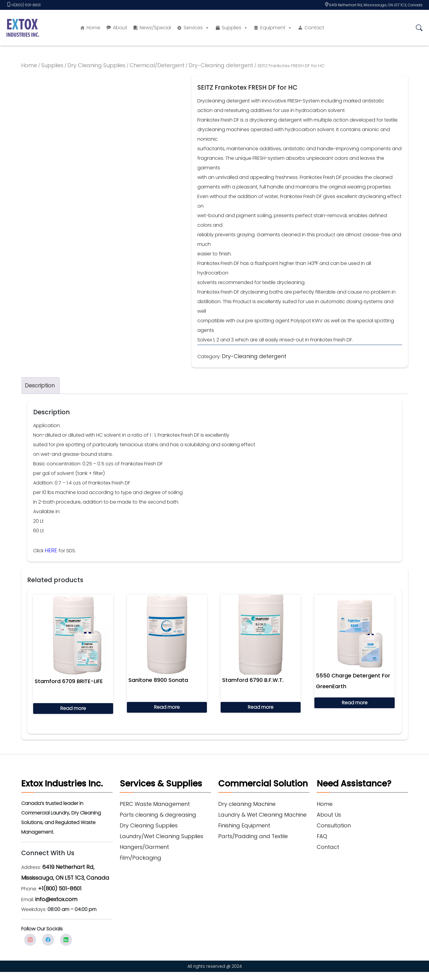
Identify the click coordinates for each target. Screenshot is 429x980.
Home (93, 28)
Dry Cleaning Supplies (96, 65)
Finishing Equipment (244, 825)
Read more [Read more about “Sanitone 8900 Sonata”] (167, 707)
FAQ (322, 836)
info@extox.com (56, 899)
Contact (314, 28)
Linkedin (66, 940)
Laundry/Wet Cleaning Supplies (162, 836)
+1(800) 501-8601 (26, 5)
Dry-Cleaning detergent (221, 65)
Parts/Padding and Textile (253, 836)
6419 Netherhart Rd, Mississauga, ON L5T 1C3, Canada (376, 5)
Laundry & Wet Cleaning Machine (262, 815)
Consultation (334, 825)
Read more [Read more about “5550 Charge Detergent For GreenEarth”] (355, 703)
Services (196, 28)
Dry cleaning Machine (247, 804)
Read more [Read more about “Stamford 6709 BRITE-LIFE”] (73, 708)
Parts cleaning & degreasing (158, 815)
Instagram (30, 940)
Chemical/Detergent (157, 65)
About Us (329, 815)
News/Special (155, 28)
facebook (48, 940)
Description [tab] (40, 385)
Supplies (235, 28)
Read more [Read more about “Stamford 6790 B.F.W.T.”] (261, 707)
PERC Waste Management (155, 804)
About (120, 28)
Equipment (276, 28)
